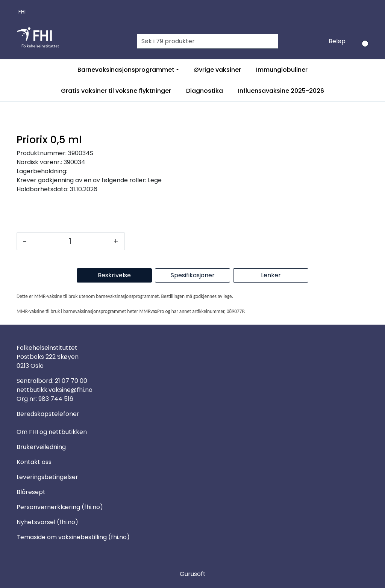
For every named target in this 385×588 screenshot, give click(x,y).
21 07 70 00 (71, 381)
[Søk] (203, 41)
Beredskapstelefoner (48, 414)
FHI (22, 12)
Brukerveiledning (41, 447)
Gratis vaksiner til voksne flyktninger (116, 91)
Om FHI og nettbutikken (52, 432)
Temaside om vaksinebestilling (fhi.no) (73, 537)
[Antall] (70, 241)
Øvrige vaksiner (218, 70)
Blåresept (31, 492)
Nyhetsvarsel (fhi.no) (47, 522)
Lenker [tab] (271, 275)
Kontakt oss (34, 462)
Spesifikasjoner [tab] (193, 275)
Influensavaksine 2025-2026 (281, 91)
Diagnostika (205, 91)
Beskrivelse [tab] (114, 275)
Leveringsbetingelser (47, 477)
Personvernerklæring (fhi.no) (60, 507)
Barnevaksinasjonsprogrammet (126, 70)
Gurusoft (193, 574)
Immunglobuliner (282, 70)
